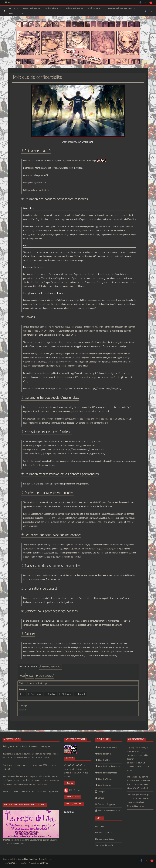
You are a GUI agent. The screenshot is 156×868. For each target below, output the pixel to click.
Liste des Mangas (105, 779)
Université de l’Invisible (120, 9)
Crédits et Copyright (107, 804)
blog (31, 676)
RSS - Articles (72, 790)
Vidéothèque (52, 9)
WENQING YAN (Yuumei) (84, 142)
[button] (17, 9)
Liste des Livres (105, 785)
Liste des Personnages (108, 773)
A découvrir (94, 9)
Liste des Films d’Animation (109, 767)
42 (23, 14)
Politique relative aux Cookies (36, 190)
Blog (12, 14)
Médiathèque (73, 9)
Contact (101, 798)
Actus (12, 9)
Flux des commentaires (105, 839)
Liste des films (104, 760)
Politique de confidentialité (35, 183)
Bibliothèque (30, 9)
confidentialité (46, 676)
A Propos (101, 792)
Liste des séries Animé (107, 748)
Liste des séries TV (106, 754)
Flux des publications (104, 833)
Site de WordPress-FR (104, 846)
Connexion (100, 827)
